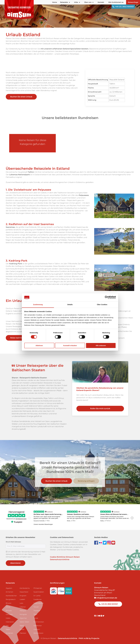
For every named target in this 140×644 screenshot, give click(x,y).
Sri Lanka (37, 596)
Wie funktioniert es (116, 2)
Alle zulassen (101, 345)
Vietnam (37, 629)
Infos (77, 2)
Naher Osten (24, 622)
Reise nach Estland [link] (20, 338)
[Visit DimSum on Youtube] (99, 616)
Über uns (89, 2)
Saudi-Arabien (39, 592)
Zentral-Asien (38, 633)
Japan (8, 629)
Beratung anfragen (86, 481)
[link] (100, 389)
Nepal (22, 626)
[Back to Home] (19, 10)
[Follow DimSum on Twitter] (105, 542)
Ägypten (9, 588)
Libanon (23, 607)
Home (55, 2)
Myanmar (23, 618)
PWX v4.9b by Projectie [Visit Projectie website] (89, 638)
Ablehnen (39, 345)
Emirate (9, 611)
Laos (21, 603)
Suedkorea (37, 599)
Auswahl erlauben (70, 345)
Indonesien (10, 622)
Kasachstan (24, 592)
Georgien (9, 614)
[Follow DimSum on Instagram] (109, 542)
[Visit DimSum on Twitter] (103, 616)
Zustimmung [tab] (38, 305)
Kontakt (101, 2)
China (8, 607)
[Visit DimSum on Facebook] (96, 542)
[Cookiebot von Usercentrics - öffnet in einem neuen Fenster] (106, 297)
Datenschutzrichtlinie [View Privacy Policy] (67, 638)
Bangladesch (11, 599)
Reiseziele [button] (65, 2)
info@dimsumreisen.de (106, 598)
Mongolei (23, 614)
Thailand (37, 611)
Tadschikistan (39, 603)
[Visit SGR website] (54, 590)
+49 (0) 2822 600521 (123, 7)
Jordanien (9, 633)
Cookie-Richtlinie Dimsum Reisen (65, 557)
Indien (8, 618)
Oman (22, 629)
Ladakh (22, 599)
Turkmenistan (39, 622)
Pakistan (23, 633)
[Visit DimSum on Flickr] (102, 616)
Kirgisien (23, 596)
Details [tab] (70, 305)
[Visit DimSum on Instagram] (97, 616)
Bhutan (9, 603)
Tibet (35, 614)
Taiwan (36, 607)
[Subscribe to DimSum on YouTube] (113, 542)
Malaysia (23, 611)
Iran (7, 626)
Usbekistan (38, 626)
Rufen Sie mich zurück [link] (100, 409)
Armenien (9, 592)
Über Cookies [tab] (102, 305)
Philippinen (38, 588)
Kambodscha (25, 588)
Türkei (36, 618)
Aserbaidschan (11, 596)
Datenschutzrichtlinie (60, 560)
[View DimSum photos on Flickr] (101, 542)
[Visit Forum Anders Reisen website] (69, 590)
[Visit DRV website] (61, 590)
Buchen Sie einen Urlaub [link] (21, 97)
